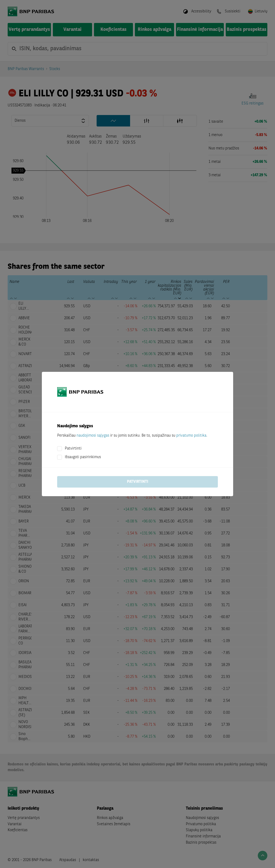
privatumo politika (191, 436)
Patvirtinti (73, 449)
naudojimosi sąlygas (93, 436)
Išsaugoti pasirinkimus (83, 457)
